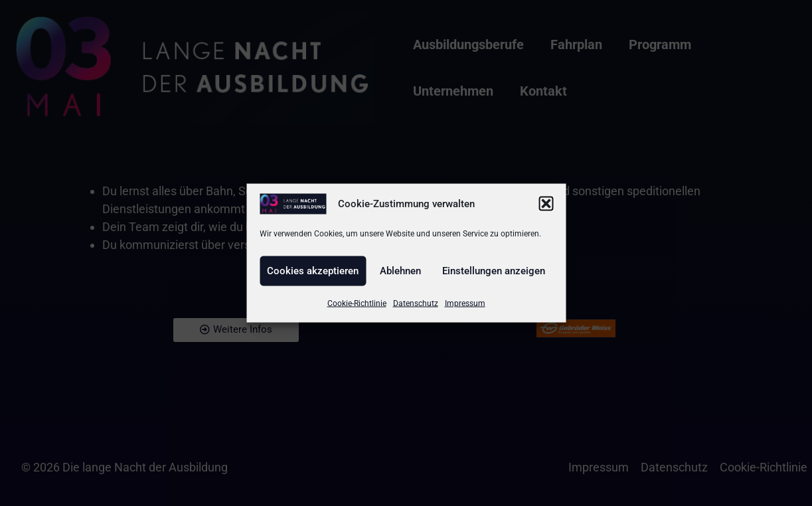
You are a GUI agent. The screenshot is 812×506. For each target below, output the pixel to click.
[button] (546, 204)
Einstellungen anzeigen (494, 271)
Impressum (465, 303)
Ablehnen (400, 271)
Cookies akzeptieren (313, 271)
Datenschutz (416, 303)
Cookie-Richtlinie (357, 303)
